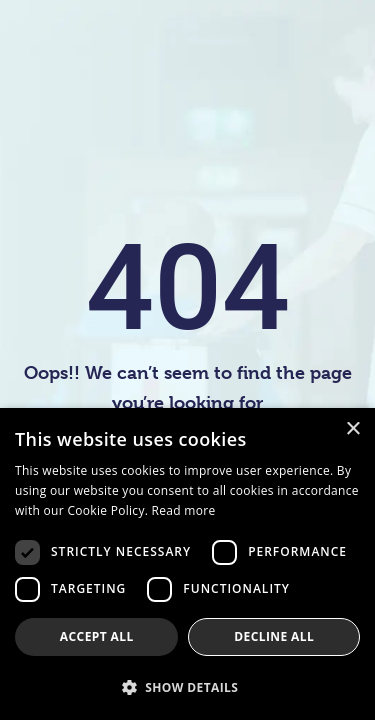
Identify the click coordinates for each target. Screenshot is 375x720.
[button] (187, 687)
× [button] (352, 429)
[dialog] (187, 564)
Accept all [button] (97, 636)
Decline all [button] (274, 636)
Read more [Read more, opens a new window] (184, 510)
